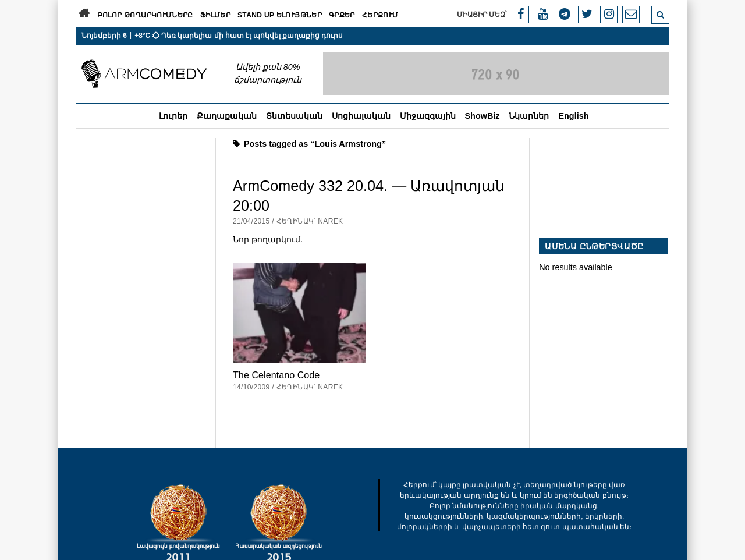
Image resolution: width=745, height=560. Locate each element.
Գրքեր (342, 15)
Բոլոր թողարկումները (145, 15)
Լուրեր (173, 116)
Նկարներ (529, 116)
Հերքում (380, 15)
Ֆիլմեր (215, 15)
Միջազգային (428, 116)
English (573, 116)
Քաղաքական (227, 116)
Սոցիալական (361, 116)
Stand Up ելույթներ (280, 15)
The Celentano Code (276, 375)
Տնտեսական (294, 116)
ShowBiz (483, 116)
